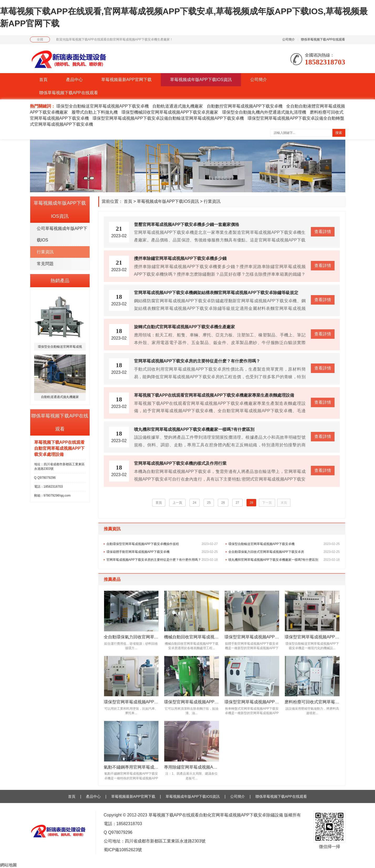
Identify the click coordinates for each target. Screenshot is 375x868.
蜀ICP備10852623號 (123, 850)
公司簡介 (289, 39)
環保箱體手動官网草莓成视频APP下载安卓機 (162, 552)
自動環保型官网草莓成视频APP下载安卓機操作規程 (162, 544)
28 (251, 503)
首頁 (43, 80)
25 (209, 503)
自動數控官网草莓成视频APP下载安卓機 (245, 106)
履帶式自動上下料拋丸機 (95, 112)
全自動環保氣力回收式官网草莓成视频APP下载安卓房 (284, 552)
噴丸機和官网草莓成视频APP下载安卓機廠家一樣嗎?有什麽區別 (284, 560)
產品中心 (74, 80)
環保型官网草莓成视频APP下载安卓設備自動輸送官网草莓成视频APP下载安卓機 (168, 118)
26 (223, 503)
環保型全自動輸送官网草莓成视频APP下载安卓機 (102, 106)
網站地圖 (8, 865)
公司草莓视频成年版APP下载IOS (62, 234)
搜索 (339, 133)
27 (237, 503)
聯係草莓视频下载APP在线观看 (323, 39)
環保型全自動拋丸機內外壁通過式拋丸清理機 (264, 112)
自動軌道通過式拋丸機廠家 (178, 106)
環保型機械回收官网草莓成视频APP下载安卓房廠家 (170, 112)
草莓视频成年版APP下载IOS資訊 (201, 80)
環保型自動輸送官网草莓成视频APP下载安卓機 (284, 544)
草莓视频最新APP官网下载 (126, 80)
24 (195, 503)
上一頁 (177, 503)
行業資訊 (45, 252)
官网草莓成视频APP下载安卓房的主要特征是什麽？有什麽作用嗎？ (162, 560)
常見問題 (45, 264)
